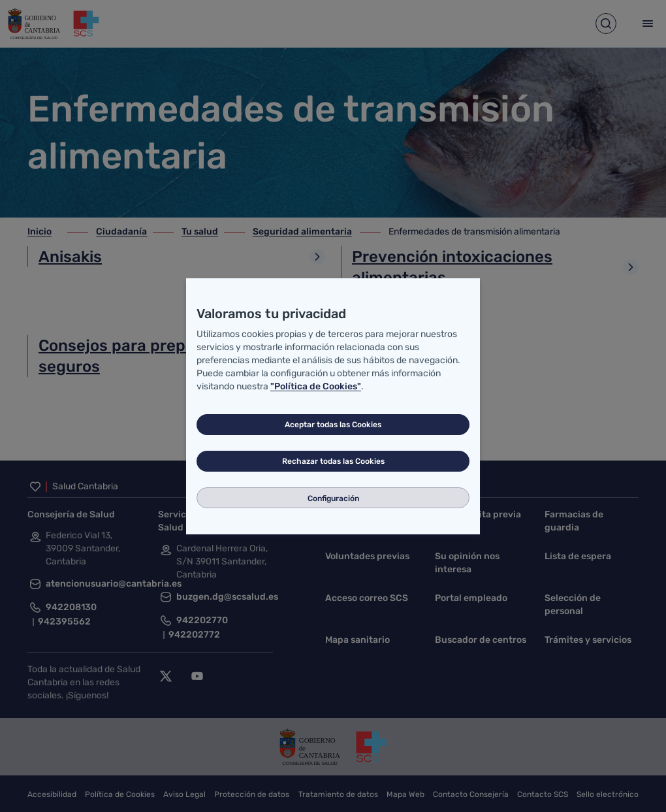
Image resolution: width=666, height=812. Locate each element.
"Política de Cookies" (316, 386)
